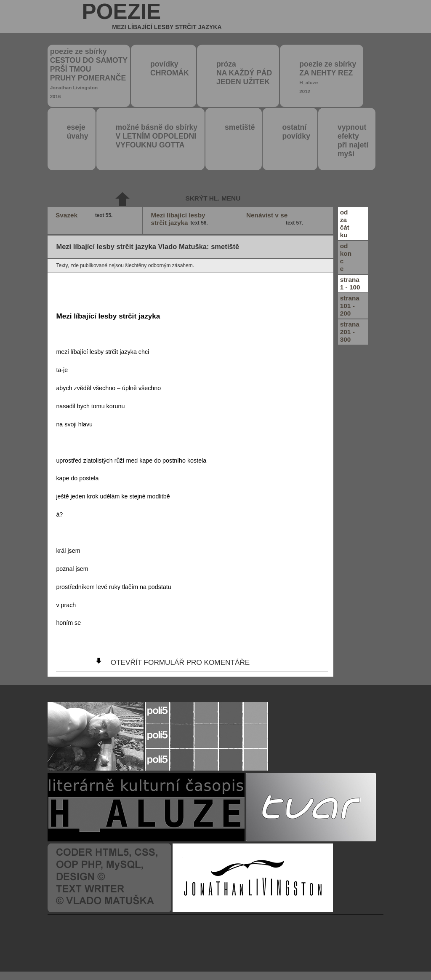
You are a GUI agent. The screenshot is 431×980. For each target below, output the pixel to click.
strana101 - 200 (350, 306)
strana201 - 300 (350, 332)
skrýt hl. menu (213, 198)
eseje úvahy (78, 132)
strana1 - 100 (350, 283)
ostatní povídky (296, 132)
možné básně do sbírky (157, 136)
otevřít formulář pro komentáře (180, 662)
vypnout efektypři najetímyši (353, 141)
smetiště (240, 127)
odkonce (346, 257)
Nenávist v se (276, 219)
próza (244, 73)
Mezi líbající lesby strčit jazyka (180, 219)
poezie (152, 16)
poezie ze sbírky (89, 73)
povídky (170, 68)
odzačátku (345, 224)
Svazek (85, 215)
